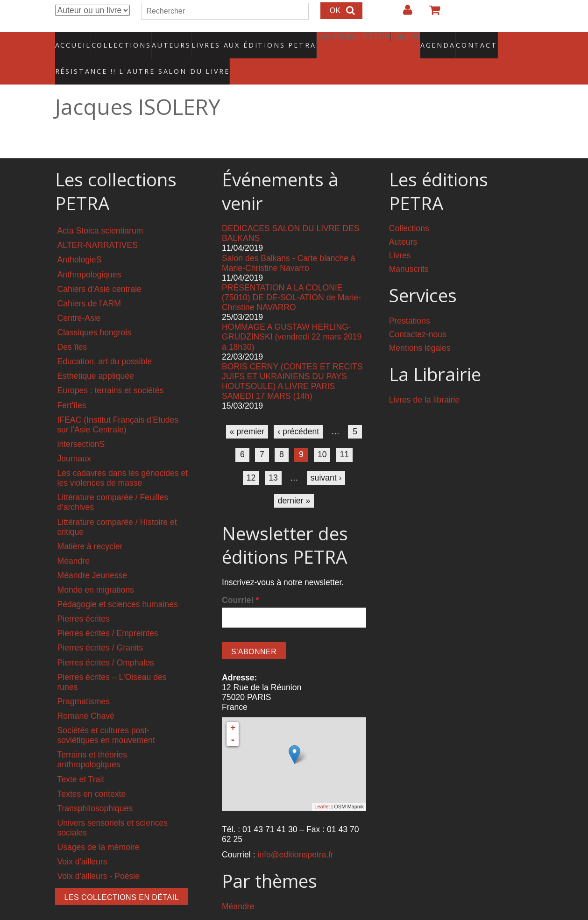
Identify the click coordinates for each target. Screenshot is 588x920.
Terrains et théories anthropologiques (92, 740)
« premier (247, 412)
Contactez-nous (418, 315)
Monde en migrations (96, 570)
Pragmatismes (84, 682)
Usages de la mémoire (99, 828)
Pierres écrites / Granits (100, 628)
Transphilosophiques (95, 789)
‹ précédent (298, 412)
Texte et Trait (81, 759)
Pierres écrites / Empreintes (108, 614)
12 (251, 458)
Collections (119, 40)
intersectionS (81, 425)
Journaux (74, 439)
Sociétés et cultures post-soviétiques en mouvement (106, 716)
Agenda (404, 40)
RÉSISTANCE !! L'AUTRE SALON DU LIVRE (120, 57)
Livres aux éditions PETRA (234, 40)
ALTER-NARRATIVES (98, 226)
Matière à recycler (90, 527)
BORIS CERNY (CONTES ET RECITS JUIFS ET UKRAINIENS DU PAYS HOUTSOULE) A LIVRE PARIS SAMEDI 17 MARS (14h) (292, 362)
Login (403, 14)
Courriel (240, 580)
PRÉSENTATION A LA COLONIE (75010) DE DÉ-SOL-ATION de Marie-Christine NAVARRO (291, 278)
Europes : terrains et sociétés (111, 371)
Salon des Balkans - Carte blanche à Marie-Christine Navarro (289, 243)
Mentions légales (420, 328)
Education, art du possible (105, 342)
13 (273, 458)
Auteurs (165, 40)
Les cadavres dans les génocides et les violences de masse (123, 458)
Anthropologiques (89, 255)
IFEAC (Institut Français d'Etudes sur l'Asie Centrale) (118, 405)
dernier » (294, 481)
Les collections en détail (122, 878)
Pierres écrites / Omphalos (106, 643)
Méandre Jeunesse (92, 556)
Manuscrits (409, 249)
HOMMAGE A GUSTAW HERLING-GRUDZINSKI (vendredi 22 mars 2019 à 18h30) (292, 317)
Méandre (74, 541)
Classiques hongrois (94, 313)
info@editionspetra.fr (295, 835)
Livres (400, 236)
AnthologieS (80, 240)
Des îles (72, 327)
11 (344, 435)
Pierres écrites (84, 599)
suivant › (326, 458)
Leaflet (322, 787)
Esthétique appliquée (96, 356)
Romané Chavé (86, 696)
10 (322, 435)
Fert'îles (72, 385)
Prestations (410, 301)
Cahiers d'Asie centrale (99, 269)
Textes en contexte (92, 774)
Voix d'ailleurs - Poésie (99, 856)
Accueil (73, 40)
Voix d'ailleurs (82, 842)
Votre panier (431, 14)
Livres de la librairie (425, 380)
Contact (444, 40)
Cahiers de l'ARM (89, 284)
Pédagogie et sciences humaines (118, 585)
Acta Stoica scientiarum (100, 211)
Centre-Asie (79, 298)
